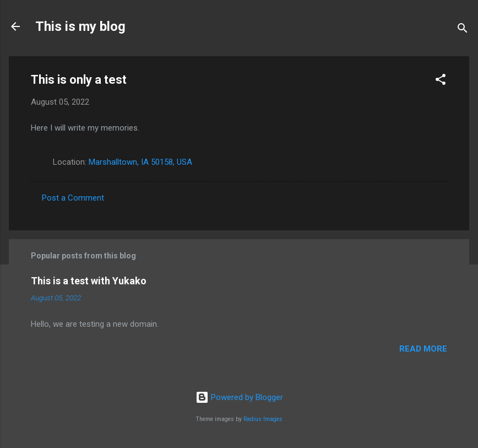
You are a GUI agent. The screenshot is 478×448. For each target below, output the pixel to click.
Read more (423, 349)
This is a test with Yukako (89, 281)
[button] (441, 81)
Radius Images (263, 419)
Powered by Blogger (239, 397)
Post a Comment (73, 198)
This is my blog (80, 26)
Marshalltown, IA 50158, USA (140, 162)
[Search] (463, 30)
